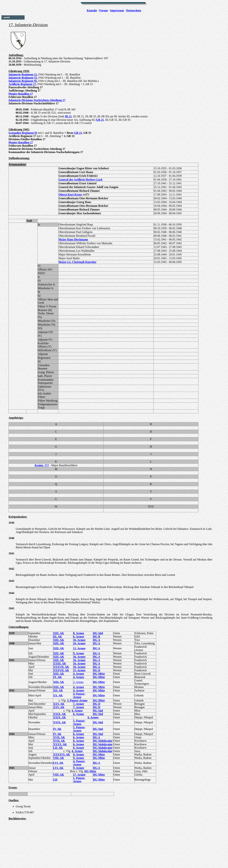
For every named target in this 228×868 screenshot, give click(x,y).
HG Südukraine (103, 741)
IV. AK (57, 729)
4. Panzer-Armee (79, 695)
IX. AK (57, 677)
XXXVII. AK (61, 667)
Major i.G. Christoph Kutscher (78, 262)
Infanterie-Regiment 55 (23, 78)
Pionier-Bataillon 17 (21, 94)
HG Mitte (99, 674)
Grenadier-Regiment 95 (23, 133)
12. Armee (79, 648)
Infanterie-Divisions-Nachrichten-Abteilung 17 (37, 100)
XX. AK (58, 695)
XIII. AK (59, 633)
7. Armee (79, 704)
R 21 (101, 120)
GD (55, 780)
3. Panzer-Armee (77, 700)
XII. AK (58, 690)
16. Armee (79, 640)
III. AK (58, 637)
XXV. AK (59, 704)
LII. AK (58, 748)
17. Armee (79, 775)
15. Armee (79, 670)
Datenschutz (134, 10)
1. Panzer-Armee (79, 722)
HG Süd (98, 633)
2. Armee (78, 682)
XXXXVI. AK (62, 754)
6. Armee (79, 637)
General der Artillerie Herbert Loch (81, 180)
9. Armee (79, 653)
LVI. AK (58, 763)
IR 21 (68, 116)
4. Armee (79, 674)
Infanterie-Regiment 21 (23, 74)
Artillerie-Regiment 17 (22, 84)
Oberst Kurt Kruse (70, 195)
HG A (97, 640)
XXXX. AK (60, 744)
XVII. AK (59, 737)
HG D (97, 670)
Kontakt (92, 10)
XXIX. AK (59, 714)
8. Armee (79, 633)
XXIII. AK (60, 663)
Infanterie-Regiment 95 (23, 81)
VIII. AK (59, 758)
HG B (97, 637)
